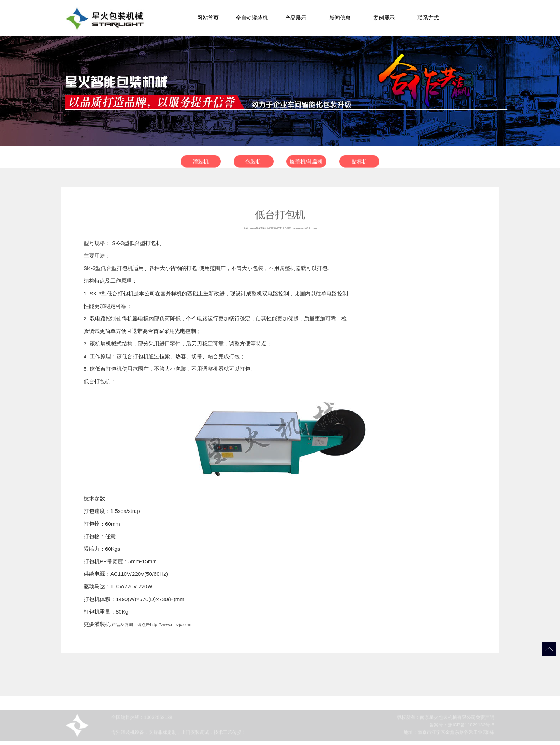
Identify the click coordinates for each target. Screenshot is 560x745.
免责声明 (485, 720)
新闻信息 (340, 18)
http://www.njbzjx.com (171, 625)
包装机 (253, 164)
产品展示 (296, 18)
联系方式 (428, 18)
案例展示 (384, 18)
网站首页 (208, 18)
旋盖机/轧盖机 (306, 164)
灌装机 (201, 164)
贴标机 (359, 164)
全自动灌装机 (252, 18)
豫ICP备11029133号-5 (471, 728)
